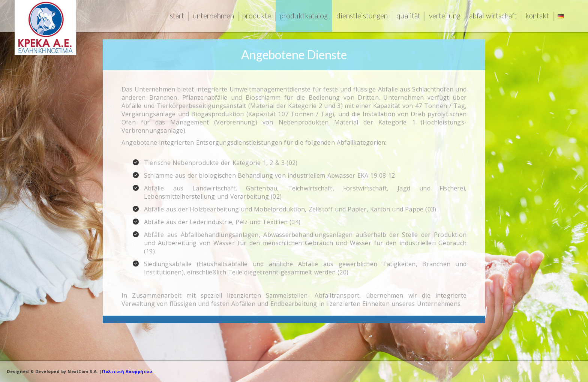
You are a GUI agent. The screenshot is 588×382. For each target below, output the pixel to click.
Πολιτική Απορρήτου (127, 371)
